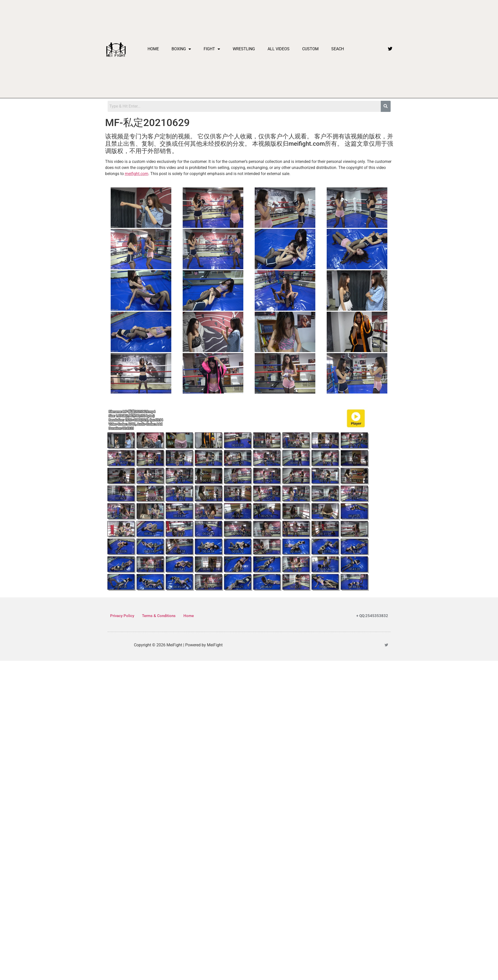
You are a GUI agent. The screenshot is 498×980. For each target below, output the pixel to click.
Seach (338, 49)
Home (153, 49)
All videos (279, 49)
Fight (212, 49)
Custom (310, 49)
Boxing (181, 49)
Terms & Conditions (159, 616)
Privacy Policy (122, 616)
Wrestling (244, 49)
